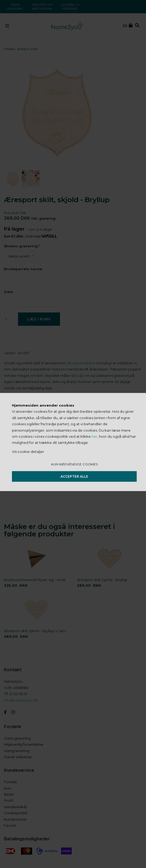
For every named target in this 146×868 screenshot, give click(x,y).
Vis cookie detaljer (28, 451)
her (95, 436)
